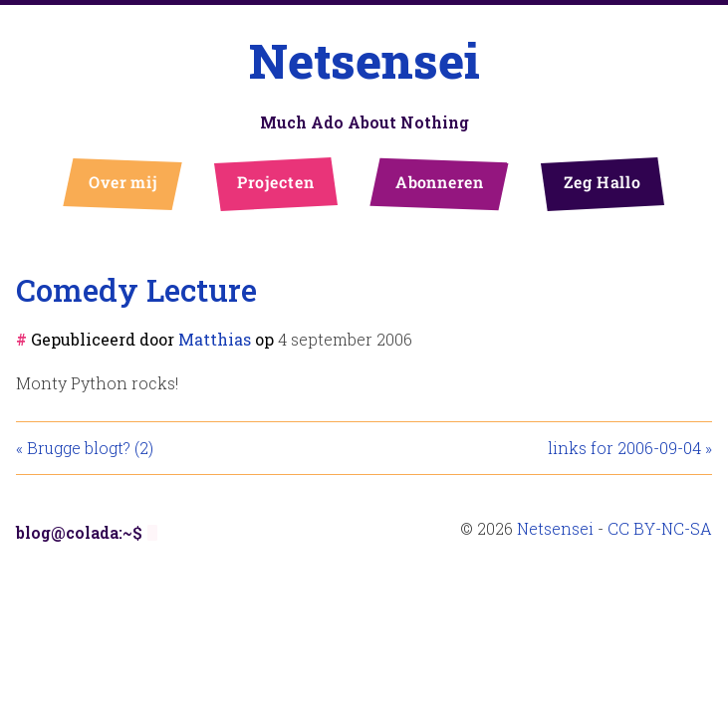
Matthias (215, 339)
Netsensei (364, 60)
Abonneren (439, 182)
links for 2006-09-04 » (630, 448)
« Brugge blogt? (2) (85, 448)
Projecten (275, 182)
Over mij (122, 182)
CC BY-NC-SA (660, 528)
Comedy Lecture (136, 289)
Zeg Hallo (602, 182)
